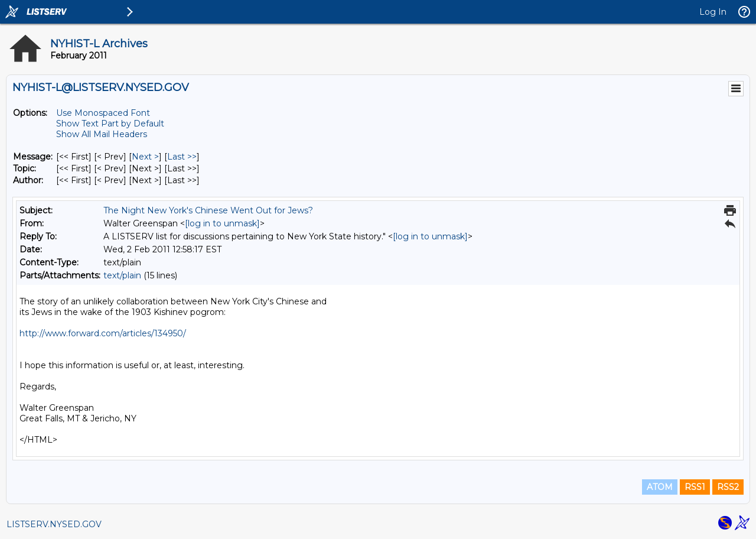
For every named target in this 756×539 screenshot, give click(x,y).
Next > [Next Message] (145, 157)
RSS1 (695, 487)
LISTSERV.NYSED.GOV (54, 524)
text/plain (122, 275)
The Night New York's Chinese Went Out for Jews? (208, 210)
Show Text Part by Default (110, 124)
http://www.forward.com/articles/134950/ (103, 333)
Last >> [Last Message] (182, 157)
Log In (713, 12)
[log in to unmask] (222, 223)
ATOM (660, 487)
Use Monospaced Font (103, 113)
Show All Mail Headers (102, 134)
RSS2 (728, 487)
